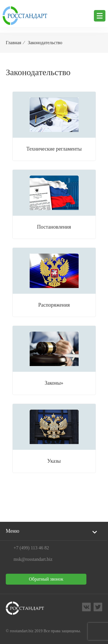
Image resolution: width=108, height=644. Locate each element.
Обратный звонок (46, 579)
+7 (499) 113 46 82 (31, 548)
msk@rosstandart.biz (33, 559)
